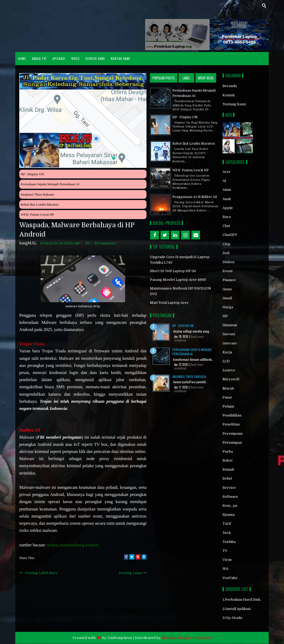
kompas (92, 545)
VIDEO (75, 58)
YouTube (230, 578)
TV (225, 551)
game (227, 289)
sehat (227, 478)
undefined (180, 340)
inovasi (229, 334)
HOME (22, 58)
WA (225, 569)
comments (105, 243)
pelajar (229, 406)
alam (227, 190)
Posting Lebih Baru (41, 573)
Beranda (230, 86)
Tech (227, 533)
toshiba (229, 542)
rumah (228, 469)
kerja (227, 352)
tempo (52, 545)
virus (227, 560)
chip (226, 244)
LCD (226, 361)
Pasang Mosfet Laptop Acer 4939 (178, 280)
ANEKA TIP (39, 58)
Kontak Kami (120, 58)
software (230, 497)
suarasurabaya (71, 545)
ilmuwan (230, 325)
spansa (229, 515)
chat (226, 226)
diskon (228, 262)
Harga (228, 307)
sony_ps (230, 506)
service (229, 488)
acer (227, 172)
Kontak (229, 95)
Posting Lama (130, 573)
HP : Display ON (32, 174)
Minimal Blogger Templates (187, 638)
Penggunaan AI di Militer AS (195, 197)
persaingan (232, 442)
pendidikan (232, 415)
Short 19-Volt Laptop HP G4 (173, 271)
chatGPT (230, 235)
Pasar (227, 397)
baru (227, 217)
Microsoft (231, 379)
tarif (227, 524)
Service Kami (95, 58)
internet (230, 343)
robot (228, 460)
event (228, 271)
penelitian (231, 424)
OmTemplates (120, 638)
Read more (197, 337)
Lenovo (229, 370)
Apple (228, 208)
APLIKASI (59, 58)
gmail (227, 298)
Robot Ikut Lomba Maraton (39, 204)
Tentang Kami (234, 104)
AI (224, 181)
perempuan (233, 434)
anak (227, 199)
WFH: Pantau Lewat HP (37, 214)
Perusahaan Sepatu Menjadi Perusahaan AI (50, 184)
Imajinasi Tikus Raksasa (37, 194)
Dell (226, 253)
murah (228, 388)
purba (228, 451)
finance (229, 280)
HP (88, 243)
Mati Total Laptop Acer (169, 303)
